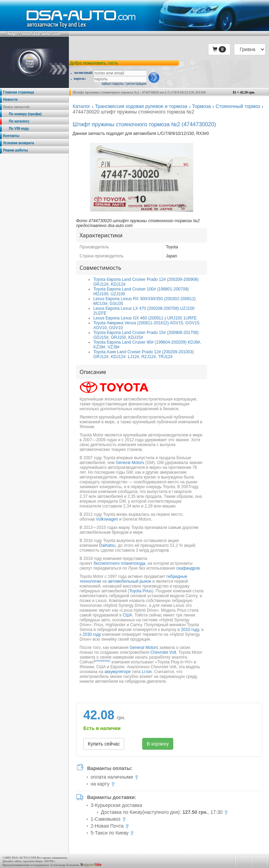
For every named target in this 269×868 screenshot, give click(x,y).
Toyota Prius (141, 591)
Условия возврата (19, 143)
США (127, 615)
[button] (219, 49)
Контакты (11, 136)
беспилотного (107, 563)
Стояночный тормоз (238, 106)
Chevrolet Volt (163, 652)
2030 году (92, 634)
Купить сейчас (104, 744)
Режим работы (15, 150)
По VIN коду (16, 129)
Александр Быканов (65, 865)
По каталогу (16, 121)
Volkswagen (107, 519)
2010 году (190, 630)
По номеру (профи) (22, 114)
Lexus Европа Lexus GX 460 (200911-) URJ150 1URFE (145, 318)
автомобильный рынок (130, 581)
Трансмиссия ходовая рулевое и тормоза (141, 106)
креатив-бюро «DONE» (39, 861)
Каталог (81, 106)
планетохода (133, 563)
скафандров (188, 568)
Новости (10, 100)
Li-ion (147, 672)
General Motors (130, 463)
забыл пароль (112, 84)
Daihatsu (107, 545)
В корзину (158, 744)
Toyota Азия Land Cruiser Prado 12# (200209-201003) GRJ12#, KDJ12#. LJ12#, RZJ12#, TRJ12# (144, 354)
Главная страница (19, 92)
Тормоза (202, 106)
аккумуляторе (117, 672)
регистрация (136, 84)
